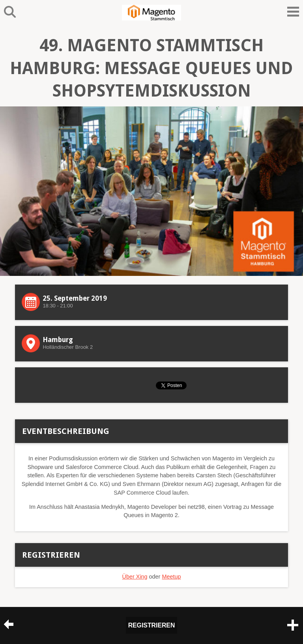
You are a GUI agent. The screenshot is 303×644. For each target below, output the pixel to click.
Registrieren (152, 625)
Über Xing (135, 577)
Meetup (171, 577)
